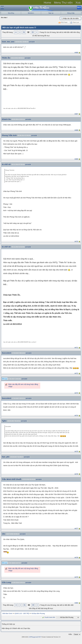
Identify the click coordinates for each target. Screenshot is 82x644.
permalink (32, 42)
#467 (76, 114)
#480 (76, 603)
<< (16, 32)
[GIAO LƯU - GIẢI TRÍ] (22, 614)
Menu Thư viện (63, 3)
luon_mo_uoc (8, 42)
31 (24, 32)
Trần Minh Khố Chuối (12, 479)
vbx (4, 534)
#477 (76, 528)
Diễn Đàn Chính (7, 614)
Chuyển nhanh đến (48, 617)
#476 (76, 474)
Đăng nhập (71, 13)
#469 (76, 159)
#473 (76, 393)
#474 (76, 415)
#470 (76, 241)
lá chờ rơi (6, 164)
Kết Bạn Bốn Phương (38, 614)
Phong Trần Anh (9, 135)
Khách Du (6, 119)
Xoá (78, 3)
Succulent (7, 353)
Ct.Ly (5, 379)
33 (33, 32)
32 (28, 32)
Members (31, 13)
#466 (76, 53)
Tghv (4, 421)
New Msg (11, 13)
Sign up (51, 13)
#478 (76, 557)
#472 (76, 373)
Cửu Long (6, 582)
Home (47, 3)
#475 (76, 451)
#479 (76, 577)
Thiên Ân (6, 58)
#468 (76, 130)
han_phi (6, 457)
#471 (76, 348)
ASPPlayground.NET (35, 637)
